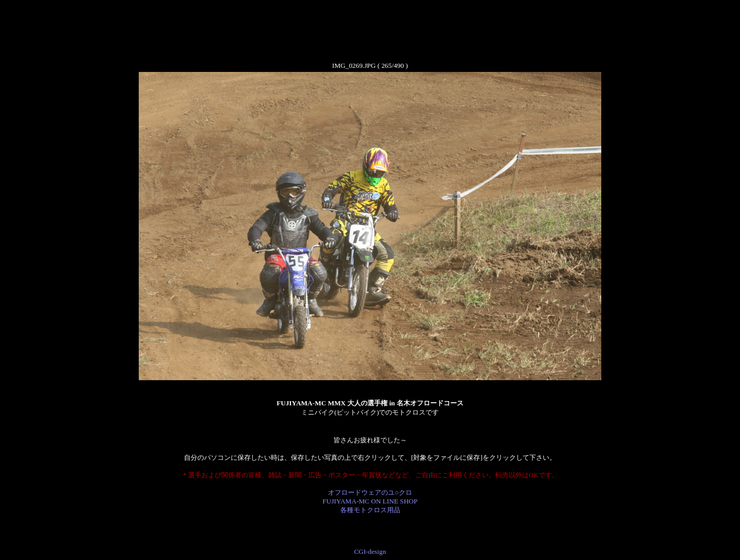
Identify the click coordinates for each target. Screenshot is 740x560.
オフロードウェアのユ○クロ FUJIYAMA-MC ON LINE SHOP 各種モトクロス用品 (370, 501)
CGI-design (370, 552)
